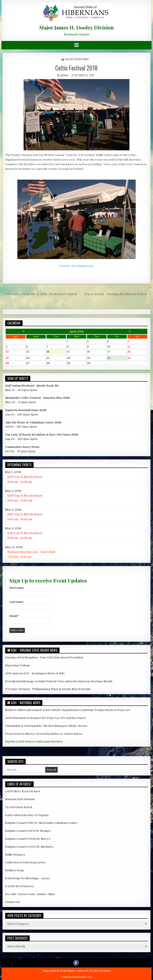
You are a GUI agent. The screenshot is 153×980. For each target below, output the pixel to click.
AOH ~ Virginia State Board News (34, 650)
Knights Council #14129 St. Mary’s (28, 839)
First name (17, 588)
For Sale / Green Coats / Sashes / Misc (30, 894)
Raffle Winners (15, 855)
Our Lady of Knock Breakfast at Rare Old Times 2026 (42, 435)
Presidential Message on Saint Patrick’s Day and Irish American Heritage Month (59, 681)
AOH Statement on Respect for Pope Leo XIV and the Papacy (46, 718)
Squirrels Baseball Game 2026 (26, 410)
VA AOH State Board (19, 807)
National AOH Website (20, 799)
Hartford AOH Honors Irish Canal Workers (34, 742)
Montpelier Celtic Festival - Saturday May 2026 (37, 398)
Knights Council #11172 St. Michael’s (29, 847)
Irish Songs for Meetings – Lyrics (28, 878)
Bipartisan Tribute (18, 665)
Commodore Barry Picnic (23, 447)
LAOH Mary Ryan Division (23, 791)
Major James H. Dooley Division (76, 27)
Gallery (69, 59)
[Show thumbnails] (76, 266)
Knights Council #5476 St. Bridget (28, 831)
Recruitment (82, 59)
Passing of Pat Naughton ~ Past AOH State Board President (44, 657)
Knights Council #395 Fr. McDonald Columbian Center (41, 823)
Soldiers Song (15, 870)
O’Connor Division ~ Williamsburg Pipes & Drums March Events (48, 689)
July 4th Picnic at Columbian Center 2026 (33, 422)
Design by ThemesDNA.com (76, 977)
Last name (16, 602)
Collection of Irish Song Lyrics (25, 862)
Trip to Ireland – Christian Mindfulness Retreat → (117, 294)
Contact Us (13, 902)
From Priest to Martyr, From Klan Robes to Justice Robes (44, 734)
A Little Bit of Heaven (19, 886)
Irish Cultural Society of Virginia (27, 815)
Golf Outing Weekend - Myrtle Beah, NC (32, 386)
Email (14, 616)
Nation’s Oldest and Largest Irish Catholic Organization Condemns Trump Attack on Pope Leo (68, 710)
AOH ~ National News (26, 703)
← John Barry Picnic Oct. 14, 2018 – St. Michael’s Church (40, 294)
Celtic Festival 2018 (76, 68)
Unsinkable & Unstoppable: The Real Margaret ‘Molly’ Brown (46, 726)
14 (56, 352)
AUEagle (64, 75)
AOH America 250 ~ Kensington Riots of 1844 (35, 673)
